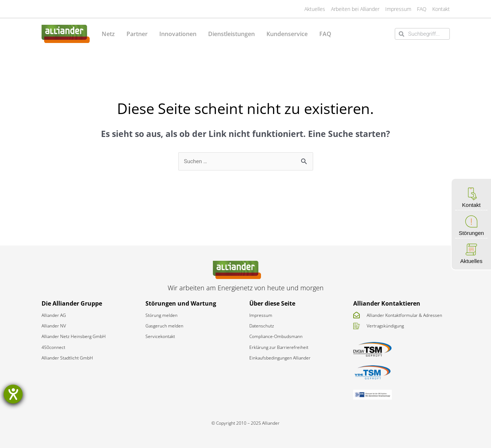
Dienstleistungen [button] (231, 34)
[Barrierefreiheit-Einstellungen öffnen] (13, 394)
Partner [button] (137, 34)
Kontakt (471, 205)
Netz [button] (108, 34)
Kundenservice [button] (287, 34)
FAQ (325, 34)
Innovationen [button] (178, 34)
